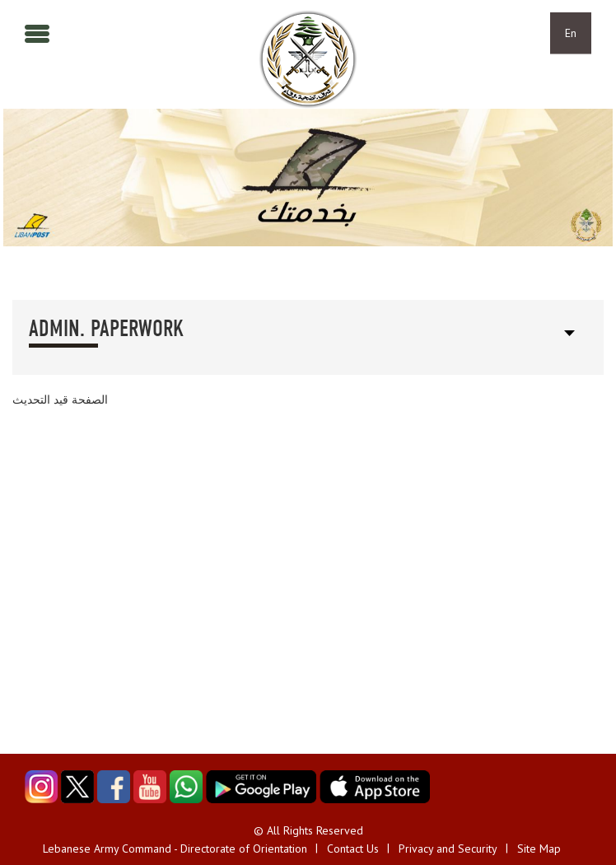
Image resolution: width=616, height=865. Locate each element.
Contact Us (353, 849)
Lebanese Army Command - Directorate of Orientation (175, 849)
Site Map (539, 849)
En (571, 33)
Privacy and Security (448, 849)
